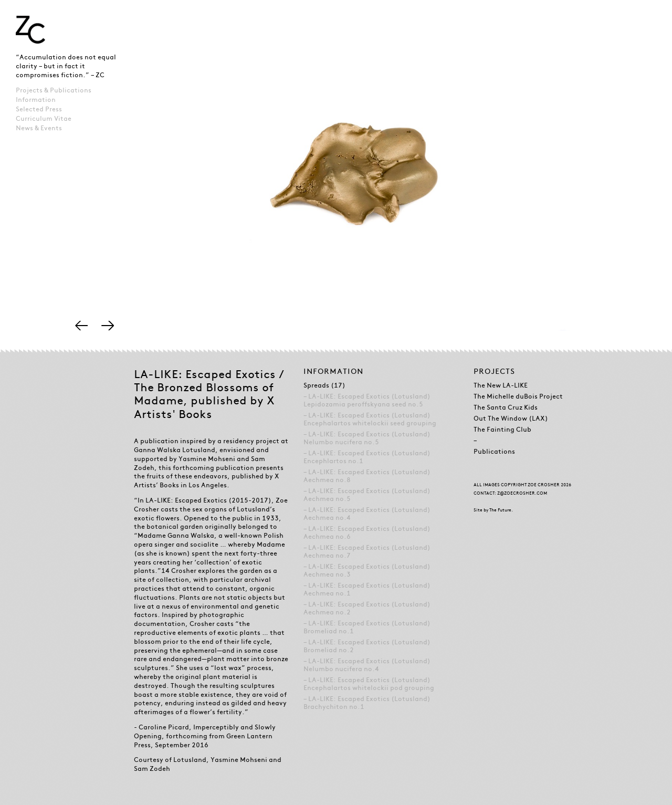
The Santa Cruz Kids (506, 407)
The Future (500, 510)
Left (81, 326)
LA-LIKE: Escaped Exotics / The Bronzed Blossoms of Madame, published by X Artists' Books (209, 394)
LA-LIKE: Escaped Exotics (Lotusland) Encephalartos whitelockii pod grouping (369, 684)
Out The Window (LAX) (511, 419)
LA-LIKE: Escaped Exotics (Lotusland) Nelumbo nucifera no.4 (367, 665)
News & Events (39, 128)
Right (108, 326)
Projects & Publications (54, 90)
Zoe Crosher (30, 30)
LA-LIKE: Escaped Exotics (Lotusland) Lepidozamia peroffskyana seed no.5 (367, 400)
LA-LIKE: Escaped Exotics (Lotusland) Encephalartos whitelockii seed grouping (370, 419)
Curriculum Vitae (44, 119)
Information (36, 100)
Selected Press (39, 109)
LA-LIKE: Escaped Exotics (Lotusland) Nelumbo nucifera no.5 (367, 438)
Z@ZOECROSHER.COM (522, 493)
